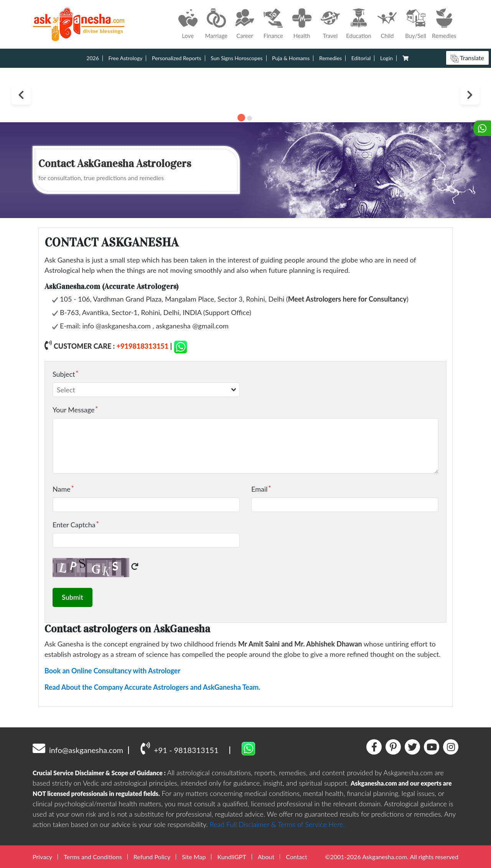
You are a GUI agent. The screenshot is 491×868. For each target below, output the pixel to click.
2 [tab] (250, 118)
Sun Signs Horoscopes (236, 58)
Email (259, 489)
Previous (21, 95)
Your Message (73, 409)
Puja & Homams (291, 58)
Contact (296, 856)
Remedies (330, 58)
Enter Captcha (74, 524)
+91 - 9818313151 (179, 748)
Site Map (194, 856)
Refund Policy (152, 856)
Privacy (42, 856)
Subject (64, 374)
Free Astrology (125, 58)
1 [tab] (241, 118)
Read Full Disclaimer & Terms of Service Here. (277, 824)
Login (386, 58)
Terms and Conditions (93, 856)
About (266, 856)
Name (62, 489)
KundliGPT (231, 856)
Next (470, 95)
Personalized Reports (177, 58)
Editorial (361, 58)
